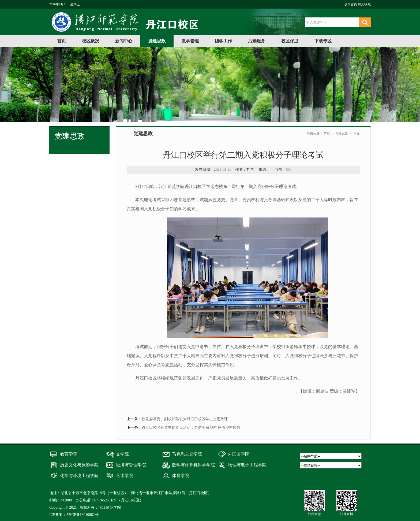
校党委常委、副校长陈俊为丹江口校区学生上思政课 (185, 419)
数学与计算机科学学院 (193, 465)
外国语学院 (239, 454)
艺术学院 (125, 476)
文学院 (122, 454)
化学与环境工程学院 (79, 476)
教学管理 (190, 41)
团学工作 (223, 41)
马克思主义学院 (187, 454)
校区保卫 (290, 41)
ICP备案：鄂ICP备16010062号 (74, 515)
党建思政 (157, 41)
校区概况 (91, 41)
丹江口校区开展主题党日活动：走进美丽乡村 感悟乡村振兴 (191, 428)
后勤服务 (257, 41)
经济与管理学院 (131, 465)
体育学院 (181, 476)
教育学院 (69, 454)
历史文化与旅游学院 (79, 465)
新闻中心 (124, 41)
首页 (62, 41)
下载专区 (323, 41)
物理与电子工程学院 (247, 465)
